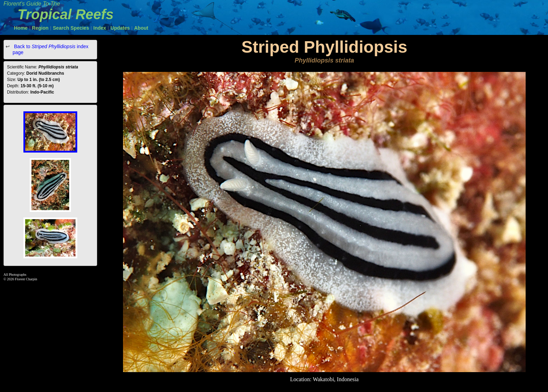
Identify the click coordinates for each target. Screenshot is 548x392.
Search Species (71, 28)
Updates (120, 28)
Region (40, 28)
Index (100, 28)
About (141, 28)
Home (21, 28)
